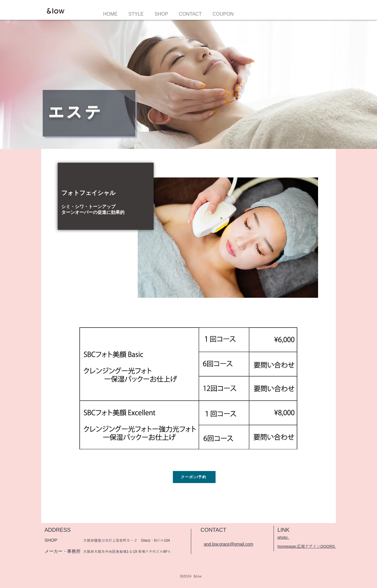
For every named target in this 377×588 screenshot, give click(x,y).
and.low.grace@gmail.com (228, 544)
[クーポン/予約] (194, 477)
